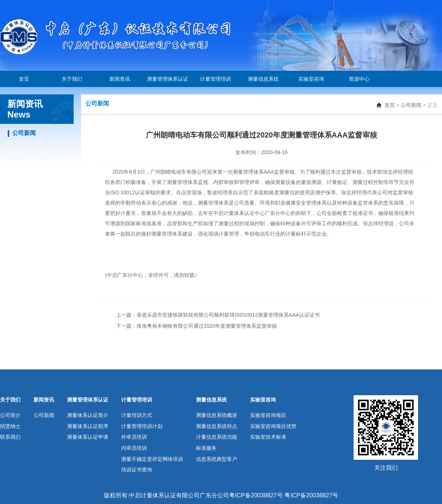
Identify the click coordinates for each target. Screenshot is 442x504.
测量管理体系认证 (168, 79)
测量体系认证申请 (88, 437)
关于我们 (72, 79)
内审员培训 (134, 448)
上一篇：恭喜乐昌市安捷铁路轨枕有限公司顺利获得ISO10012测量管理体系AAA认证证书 (218, 315)
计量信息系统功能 (217, 437)
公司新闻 (411, 105)
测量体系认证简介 (88, 415)
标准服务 (206, 448)
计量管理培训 (215, 79)
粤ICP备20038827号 (311, 495)
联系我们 (10, 437)
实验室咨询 (311, 79)
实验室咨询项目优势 (273, 426)
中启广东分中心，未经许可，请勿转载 (151, 275)
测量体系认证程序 (88, 426)
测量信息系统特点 (217, 426)
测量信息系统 (263, 79)
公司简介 (10, 415)
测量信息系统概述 (217, 415)
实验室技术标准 (268, 437)
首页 (24, 79)
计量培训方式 (137, 415)
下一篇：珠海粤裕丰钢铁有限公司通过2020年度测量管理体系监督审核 (197, 326)
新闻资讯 (120, 79)
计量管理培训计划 (142, 426)
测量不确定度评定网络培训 (152, 459)
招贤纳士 (10, 426)
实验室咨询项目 (268, 415)
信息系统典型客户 (217, 459)
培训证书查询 (137, 470)
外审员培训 (134, 437)
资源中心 (359, 79)
